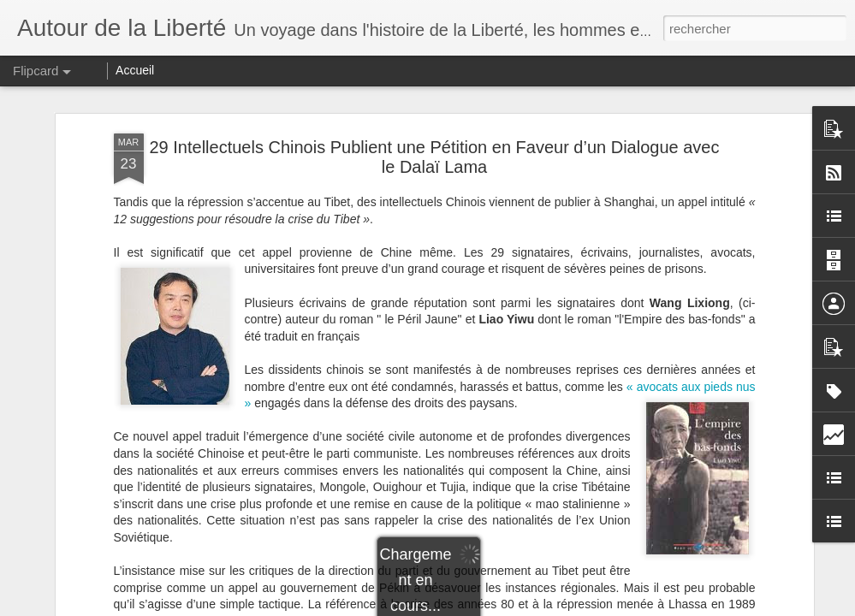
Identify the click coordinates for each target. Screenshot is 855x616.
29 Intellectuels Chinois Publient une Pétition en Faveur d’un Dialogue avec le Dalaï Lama (435, 157)
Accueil (135, 70)
